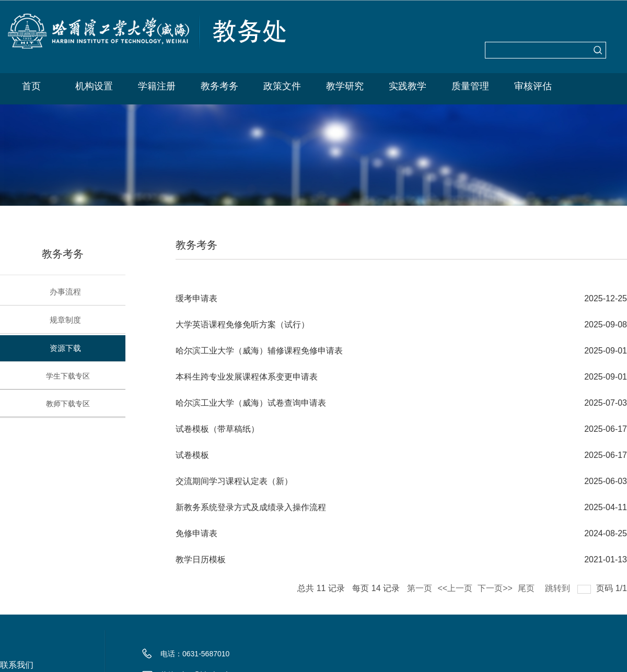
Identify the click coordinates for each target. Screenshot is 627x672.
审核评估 (533, 86)
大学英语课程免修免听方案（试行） (242, 325)
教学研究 (345, 86)
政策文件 (282, 86)
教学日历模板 (201, 559)
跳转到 (559, 586)
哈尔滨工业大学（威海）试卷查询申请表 (251, 403)
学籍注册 (157, 86)
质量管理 (470, 86)
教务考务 (219, 86)
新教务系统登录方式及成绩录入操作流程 (251, 507)
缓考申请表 (196, 298)
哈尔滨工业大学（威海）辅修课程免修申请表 (259, 351)
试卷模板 (192, 455)
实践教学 (408, 86)
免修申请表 (196, 533)
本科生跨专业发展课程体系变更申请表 (247, 377)
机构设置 (94, 86)
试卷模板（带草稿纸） (217, 429)
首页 (31, 86)
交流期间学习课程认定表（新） (234, 481)
